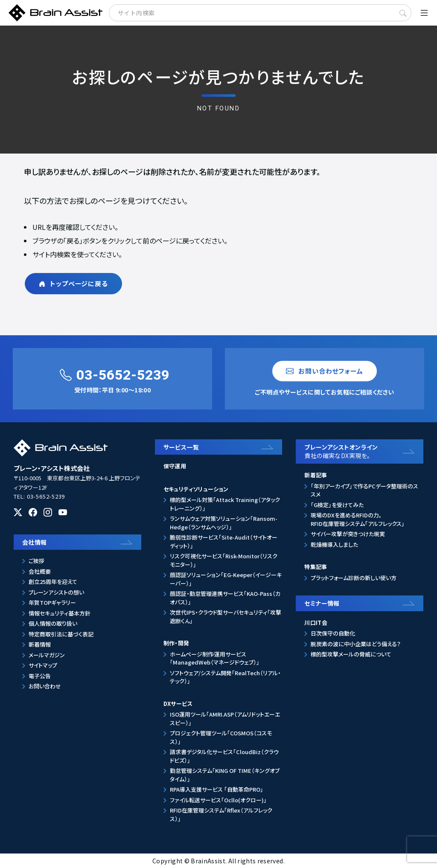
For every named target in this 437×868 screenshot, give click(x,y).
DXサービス (178, 704)
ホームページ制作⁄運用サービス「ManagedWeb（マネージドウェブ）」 (215, 658)
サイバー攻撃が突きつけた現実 (348, 534)
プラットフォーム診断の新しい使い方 (354, 578)
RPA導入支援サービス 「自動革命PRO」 (217, 789)
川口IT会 (316, 623)
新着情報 (40, 644)
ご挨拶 (36, 561)
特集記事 (316, 567)
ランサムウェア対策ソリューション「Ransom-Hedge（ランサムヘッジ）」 (224, 523)
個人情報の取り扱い (53, 623)
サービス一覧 (181, 447)
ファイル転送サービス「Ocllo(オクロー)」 (218, 800)
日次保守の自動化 (333, 633)
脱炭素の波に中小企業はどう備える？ (356, 644)
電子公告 (40, 676)
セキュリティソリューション (196, 489)
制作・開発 (176, 643)
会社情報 (35, 542)
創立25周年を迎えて (53, 582)
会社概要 (40, 571)
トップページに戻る (73, 283)
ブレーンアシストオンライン (362, 451)
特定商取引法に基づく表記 (61, 634)
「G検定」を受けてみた (337, 505)
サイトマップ (43, 665)
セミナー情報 (322, 603)
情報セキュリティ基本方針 (60, 613)
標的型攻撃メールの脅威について (351, 654)
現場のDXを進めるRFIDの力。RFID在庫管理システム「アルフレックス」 (358, 519)
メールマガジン (47, 655)
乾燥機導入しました (334, 544)
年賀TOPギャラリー (52, 602)
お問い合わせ (45, 686)
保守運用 (175, 466)
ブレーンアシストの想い (56, 592)
